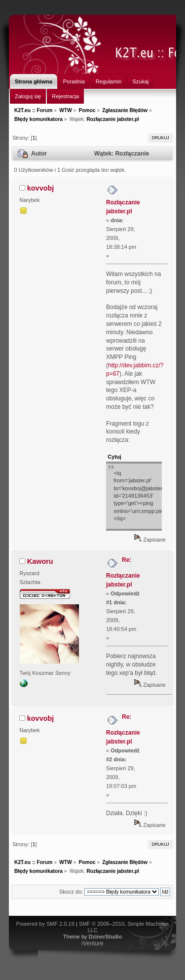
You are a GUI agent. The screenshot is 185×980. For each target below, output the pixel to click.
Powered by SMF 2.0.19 (45, 924)
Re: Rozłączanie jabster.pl (123, 572)
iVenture (92, 943)
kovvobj (40, 188)
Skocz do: (71, 892)
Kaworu (40, 561)
